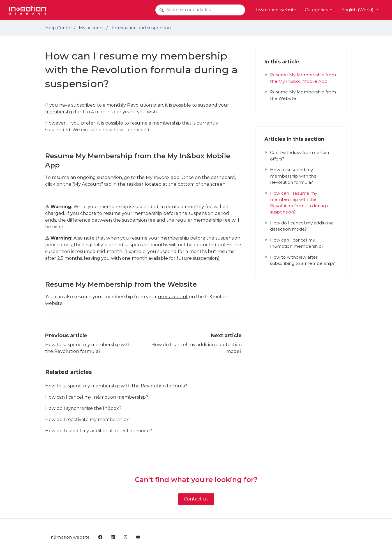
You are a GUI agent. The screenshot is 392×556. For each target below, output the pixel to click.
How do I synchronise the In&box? (83, 408)
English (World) (360, 10)
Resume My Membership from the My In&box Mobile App (300, 78)
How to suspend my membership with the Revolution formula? (116, 386)
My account (91, 28)
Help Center (58, 28)
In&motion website (276, 10)
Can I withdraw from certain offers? (297, 156)
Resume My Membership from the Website (300, 95)
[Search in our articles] (200, 10)
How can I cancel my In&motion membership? (97, 397)
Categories (319, 10)
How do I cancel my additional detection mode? (99, 431)
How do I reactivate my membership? (87, 420)
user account (173, 297)
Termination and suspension (141, 28)
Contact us (196, 499)
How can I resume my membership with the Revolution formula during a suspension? (297, 203)
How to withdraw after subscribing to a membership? (300, 260)
